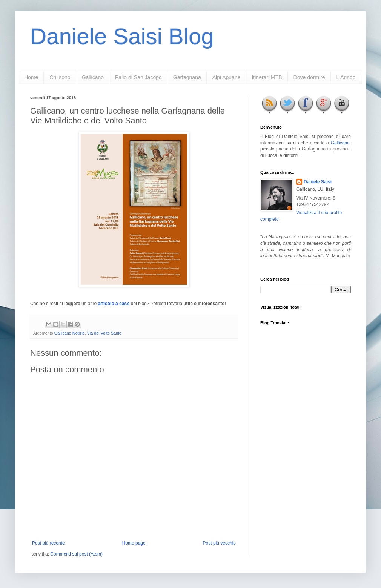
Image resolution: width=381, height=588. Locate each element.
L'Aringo (346, 77)
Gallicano (93, 77)
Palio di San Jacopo (138, 77)
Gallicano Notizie (70, 333)
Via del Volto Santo (104, 333)
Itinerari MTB (267, 77)
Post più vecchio (219, 543)
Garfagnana (187, 77)
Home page (134, 543)
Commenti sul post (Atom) (76, 554)
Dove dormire (309, 77)
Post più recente (48, 543)
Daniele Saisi (318, 182)
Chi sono (60, 77)
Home (31, 77)
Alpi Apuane (227, 77)
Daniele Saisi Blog (122, 36)
